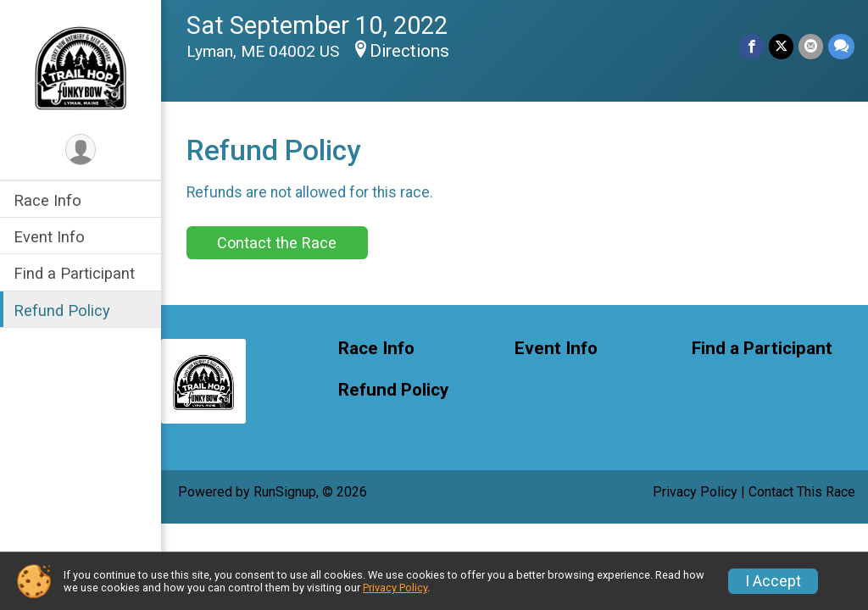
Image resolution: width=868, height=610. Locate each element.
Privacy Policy (695, 492)
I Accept (773, 581)
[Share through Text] (841, 46)
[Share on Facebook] (751, 46)
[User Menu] (81, 150)
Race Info (47, 200)
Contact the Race (277, 243)
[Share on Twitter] (781, 46)
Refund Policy (62, 311)
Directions (409, 51)
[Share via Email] (811, 46)
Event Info (49, 237)
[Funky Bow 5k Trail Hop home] (81, 65)
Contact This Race (802, 492)
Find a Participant (74, 273)
